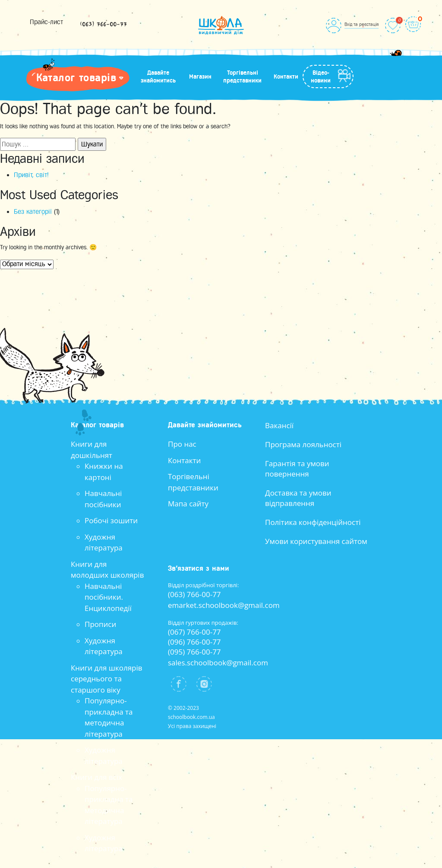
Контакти (286, 76)
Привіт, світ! (31, 175)
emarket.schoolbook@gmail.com (224, 605)
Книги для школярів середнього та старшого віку (107, 679)
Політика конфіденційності (313, 522)
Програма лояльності (303, 444)
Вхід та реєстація (361, 24)
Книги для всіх (96, 777)
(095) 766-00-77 (194, 652)
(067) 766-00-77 (194, 632)
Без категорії (33, 212)
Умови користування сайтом (316, 541)
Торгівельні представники (242, 76)
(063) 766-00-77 (103, 25)
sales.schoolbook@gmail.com (218, 663)
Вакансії (279, 425)
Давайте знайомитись (158, 76)
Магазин (200, 76)
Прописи (100, 624)
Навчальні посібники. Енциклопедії (108, 597)
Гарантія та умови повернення (297, 469)
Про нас (182, 444)
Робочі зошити (111, 520)
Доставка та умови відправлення (298, 498)
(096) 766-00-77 (194, 642)
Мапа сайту (188, 504)
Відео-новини (321, 76)
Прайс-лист (46, 22)
